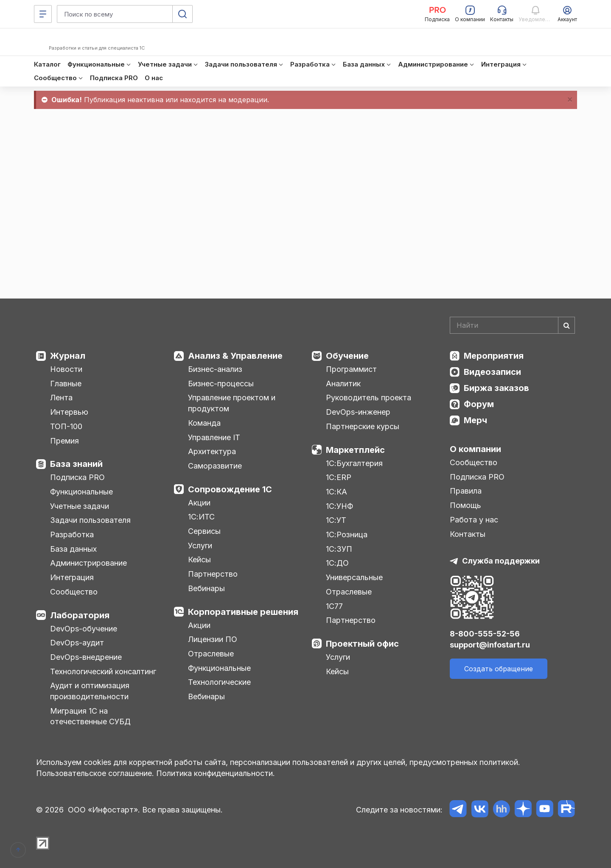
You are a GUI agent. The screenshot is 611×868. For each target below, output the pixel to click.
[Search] (512, 325)
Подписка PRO (77, 477)
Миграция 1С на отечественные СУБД (90, 716)
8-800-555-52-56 (485, 634)
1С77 (334, 606)
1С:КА (336, 492)
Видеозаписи (492, 372)
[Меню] (43, 14)
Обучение (347, 356)
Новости (66, 369)
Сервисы (204, 531)
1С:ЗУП (339, 549)
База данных (73, 549)
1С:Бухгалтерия (354, 463)
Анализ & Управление (235, 356)
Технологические (219, 682)
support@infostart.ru (490, 645)
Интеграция (72, 577)
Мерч (475, 420)
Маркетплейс (355, 450)
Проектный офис (362, 644)
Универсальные (354, 577)
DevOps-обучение (84, 629)
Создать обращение (499, 669)
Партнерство (213, 574)
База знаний (76, 464)
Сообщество (74, 592)
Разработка (72, 534)
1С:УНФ (339, 506)
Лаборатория (80, 615)
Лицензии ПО (213, 639)
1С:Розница (347, 534)
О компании (475, 449)
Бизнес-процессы (221, 384)
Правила (466, 491)
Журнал (68, 356)
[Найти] (566, 325)
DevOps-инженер (358, 412)
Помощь (465, 505)
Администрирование (88, 563)
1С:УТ (336, 520)
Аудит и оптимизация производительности (90, 691)
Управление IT (214, 437)
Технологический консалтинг (103, 671)
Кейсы (199, 560)
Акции (199, 503)
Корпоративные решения (243, 612)
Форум (479, 404)
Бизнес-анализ (215, 369)
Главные (66, 384)
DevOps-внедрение (86, 657)
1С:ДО (337, 563)
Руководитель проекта (369, 398)
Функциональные (81, 492)
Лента (61, 398)
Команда (204, 423)
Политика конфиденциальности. (216, 773)
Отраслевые (211, 654)
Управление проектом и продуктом (232, 403)
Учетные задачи (80, 506)
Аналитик (343, 384)
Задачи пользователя (90, 520)
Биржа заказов (496, 388)
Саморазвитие (215, 466)
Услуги (200, 546)
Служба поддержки (501, 561)
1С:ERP (339, 477)
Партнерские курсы (363, 426)
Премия (64, 441)
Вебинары (206, 588)
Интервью (69, 412)
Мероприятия (494, 356)
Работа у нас (474, 520)
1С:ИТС (201, 517)
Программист (351, 369)
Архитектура (212, 451)
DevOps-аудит (77, 643)
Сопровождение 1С (230, 489)
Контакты (468, 534)
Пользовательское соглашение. (95, 773)
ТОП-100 (66, 426)
